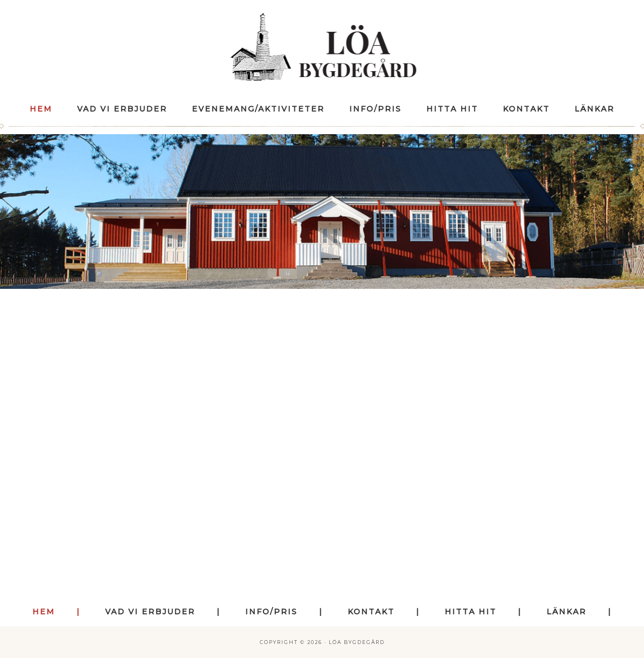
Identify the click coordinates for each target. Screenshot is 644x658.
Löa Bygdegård (322, 47)
